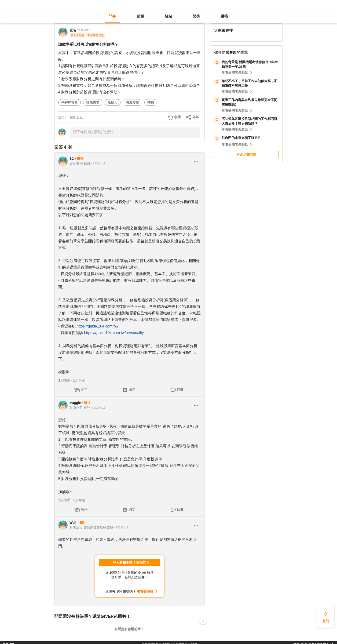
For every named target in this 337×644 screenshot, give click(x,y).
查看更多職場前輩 (128, 629)
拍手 (84, 390)
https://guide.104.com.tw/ (97, 326)
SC (72, 159)
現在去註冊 (145, 591)
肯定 (132, 390)
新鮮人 (113, 102)
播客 (225, 16)
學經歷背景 (70, 102)
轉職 (151, 102)
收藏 (178, 117)
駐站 (168, 16)
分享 (195, 117)
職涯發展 (132, 102)
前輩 (140, 16)
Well (73, 523)
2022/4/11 (83, 30)
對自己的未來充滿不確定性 (241, 138)
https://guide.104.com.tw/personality (114, 333)
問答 (112, 16)
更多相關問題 (246, 155)
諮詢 (197, 16)
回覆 (180, 390)
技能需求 (93, 102)
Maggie (75, 403)
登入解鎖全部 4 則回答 (129, 563)
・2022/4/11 (98, 164)
